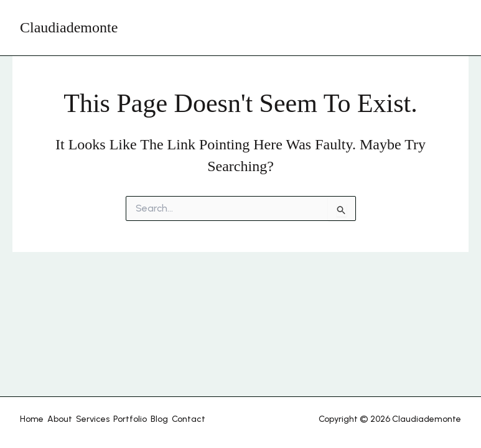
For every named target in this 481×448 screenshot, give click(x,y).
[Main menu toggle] (448, 28)
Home (32, 419)
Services (93, 419)
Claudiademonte (69, 27)
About (60, 419)
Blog (159, 419)
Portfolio (130, 419)
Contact (189, 419)
